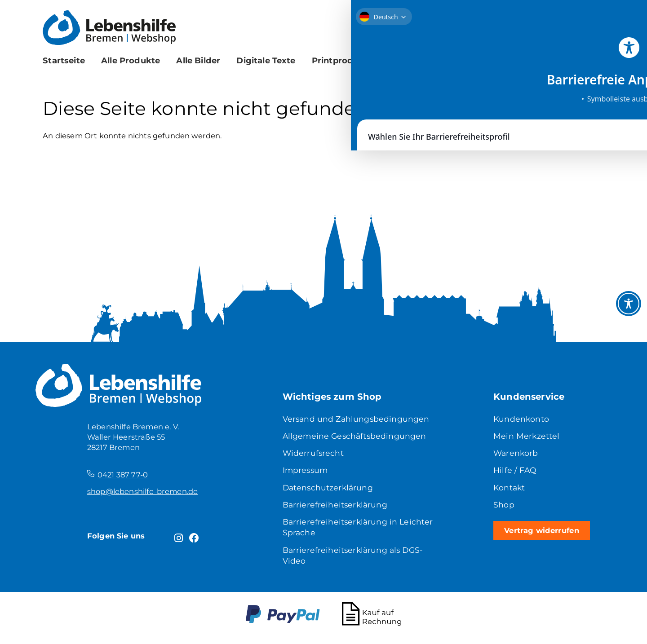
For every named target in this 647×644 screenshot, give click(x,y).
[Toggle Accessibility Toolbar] (629, 304)
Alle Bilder (198, 60)
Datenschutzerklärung (329, 491)
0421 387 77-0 (123, 475)
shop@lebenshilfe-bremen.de (142, 491)
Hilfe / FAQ (515, 473)
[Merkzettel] (544, 27)
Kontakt (510, 491)
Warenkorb (516, 455)
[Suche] (577, 57)
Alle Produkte (131, 60)
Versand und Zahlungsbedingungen (357, 419)
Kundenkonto (522, 419)
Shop (504, 509)
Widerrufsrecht (314, 455)
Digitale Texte (266, 60)
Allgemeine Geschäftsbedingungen (356, 437)
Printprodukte (342, 60)
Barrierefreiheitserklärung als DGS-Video (355, 561)
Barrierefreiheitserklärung (336, 509)
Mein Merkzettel (527, 437)
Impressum (306, 473)
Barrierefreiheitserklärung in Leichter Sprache (341, 532)
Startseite (64, 60)
